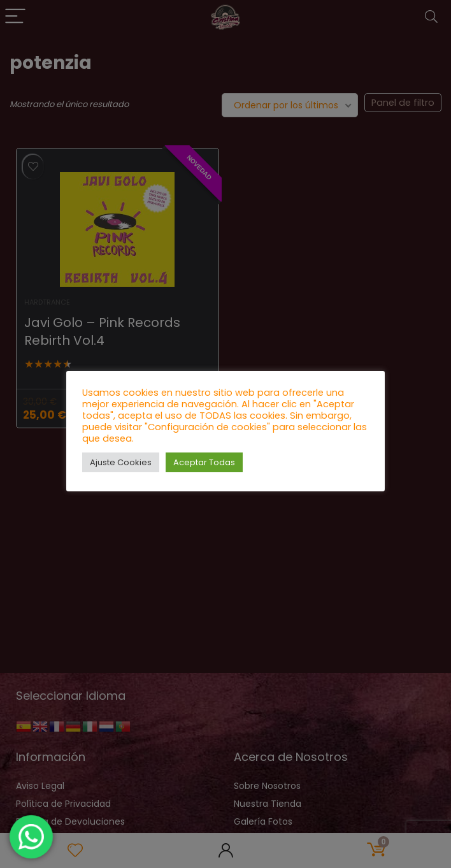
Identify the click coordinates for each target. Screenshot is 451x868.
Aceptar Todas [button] (204, 462)
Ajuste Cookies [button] (121, 462)
